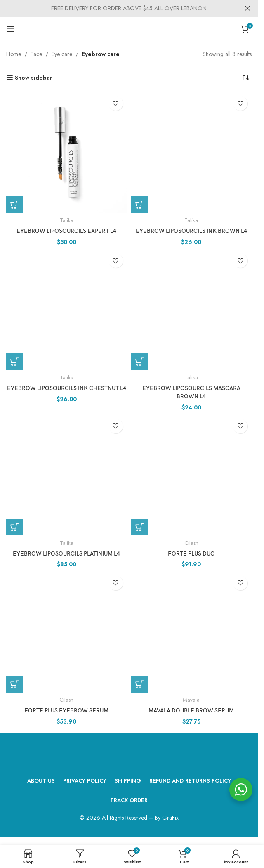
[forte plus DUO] (192, 474)
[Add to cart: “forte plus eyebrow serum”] (14, 683)
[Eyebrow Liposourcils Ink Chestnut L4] (67, 309)
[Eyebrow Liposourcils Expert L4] (67, 153)
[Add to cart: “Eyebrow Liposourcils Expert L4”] (14, 205)
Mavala (191, 699)
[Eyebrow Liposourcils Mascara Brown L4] (192, 309)
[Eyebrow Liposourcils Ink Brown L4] (192, 153)
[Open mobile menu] (10, 29)
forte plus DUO (191, 553)
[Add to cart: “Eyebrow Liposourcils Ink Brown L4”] (139, 205)
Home (14, 54)
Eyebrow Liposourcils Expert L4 (66, 231)
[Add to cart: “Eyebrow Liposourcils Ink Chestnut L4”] (14, 362)
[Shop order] (245, 78)
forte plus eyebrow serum (66, 709)
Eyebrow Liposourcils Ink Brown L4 (191, 231)
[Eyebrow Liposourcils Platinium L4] (67, 474)
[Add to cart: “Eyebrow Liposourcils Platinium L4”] (14, 526)
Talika (67, 220)
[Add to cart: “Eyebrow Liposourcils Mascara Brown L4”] (139, 362)
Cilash (191, 542)
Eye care (62, 54)
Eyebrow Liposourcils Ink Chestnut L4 (67, 388)
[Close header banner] (247, 8)
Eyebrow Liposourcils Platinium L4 (66, 553)
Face (36, 54)
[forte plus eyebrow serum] (67, 631)
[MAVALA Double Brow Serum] (192, 631)
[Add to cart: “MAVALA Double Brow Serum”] (139, 683)
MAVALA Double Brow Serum (191, 709)
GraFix (170, 816)
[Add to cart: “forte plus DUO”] (139, 526)
